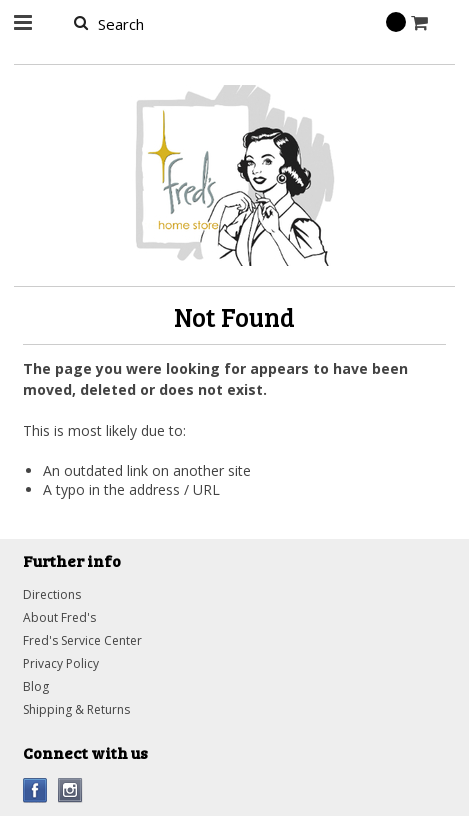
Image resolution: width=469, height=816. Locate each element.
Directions (52, 594)
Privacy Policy (61, 663)
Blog (36, 686)
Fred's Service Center (82, 640)
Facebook (35, 790)
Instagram (70, 790)
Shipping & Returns (76, 709)
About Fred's (59, 617)
